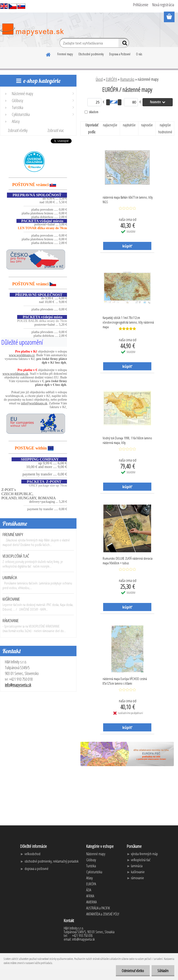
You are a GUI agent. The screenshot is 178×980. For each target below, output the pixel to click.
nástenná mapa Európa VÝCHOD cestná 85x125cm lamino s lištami (125, 681)
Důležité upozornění (22, 342)
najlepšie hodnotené (165, 128)
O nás (139, 54)
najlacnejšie (110, 125)
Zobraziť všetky (18, 130)
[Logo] (32, 30)
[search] (124, 44)
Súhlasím (163, 971)
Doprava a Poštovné (120, 54)
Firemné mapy (65, 54)
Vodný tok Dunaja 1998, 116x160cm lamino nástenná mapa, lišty (127, 440)
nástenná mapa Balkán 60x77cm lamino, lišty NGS (128, 200)
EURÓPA (111, 79)
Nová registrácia (163, 5)
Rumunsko (127, 79)
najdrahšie (129, 125)
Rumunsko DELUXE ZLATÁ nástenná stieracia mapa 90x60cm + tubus (128, 561)
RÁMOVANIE (11, 621)
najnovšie (147, 125)
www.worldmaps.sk (15, 374)
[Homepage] (48, 54)
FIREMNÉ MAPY (13, 534)
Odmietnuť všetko (133, 971)
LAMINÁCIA (10, 577)
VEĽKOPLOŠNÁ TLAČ (16, 556)
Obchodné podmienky (91, 54)
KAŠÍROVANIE (11, 599)
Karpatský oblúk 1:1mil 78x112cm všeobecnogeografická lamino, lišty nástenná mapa (128, 321)
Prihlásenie (141, 5)
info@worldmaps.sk (34, 403)
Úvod (99, 79)
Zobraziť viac (56, 130)
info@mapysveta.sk (18, 685)
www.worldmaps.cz (22, 355)
